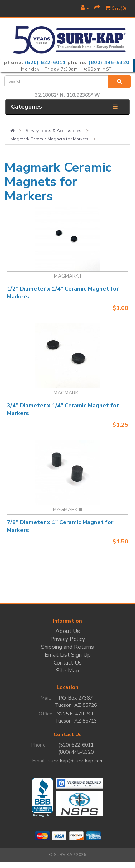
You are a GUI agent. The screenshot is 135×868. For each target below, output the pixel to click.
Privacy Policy (68, 639)
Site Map (67, 671)
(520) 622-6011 (45, 63)
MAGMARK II (68, 393)
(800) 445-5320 (109, 63)
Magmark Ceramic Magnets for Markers (49, 139)
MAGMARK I (67, 276)
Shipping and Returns (67, 647)
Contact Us (68, 663)
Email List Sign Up (68, 655)
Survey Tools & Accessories (54, 131)
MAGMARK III (67, 510)
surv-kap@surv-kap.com (76, 761)
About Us (68, 631)
